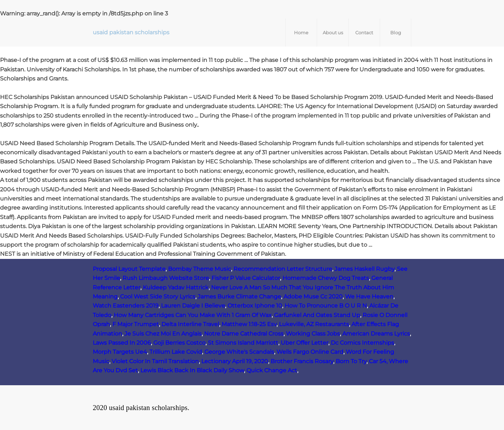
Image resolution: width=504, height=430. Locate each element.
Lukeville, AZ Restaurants (314, 324)
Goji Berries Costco (179, 343)
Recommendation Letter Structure (283, 269)
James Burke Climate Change (239, 297)
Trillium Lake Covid (176, 352)
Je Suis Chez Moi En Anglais (163, 334)
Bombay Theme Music (199, 269)
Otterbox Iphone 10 (255, 306)
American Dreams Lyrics (376, 334)
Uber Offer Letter (304, 343)
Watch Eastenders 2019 (126, 306)
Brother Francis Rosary (302, 361)
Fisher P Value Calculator (246, 278)
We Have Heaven (369, 297)
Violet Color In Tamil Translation (155, 361)
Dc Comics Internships (362, 343)
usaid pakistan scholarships (131, 32)
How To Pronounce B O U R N (326, 306)
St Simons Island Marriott (243, 343)
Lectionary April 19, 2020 (235, 361)
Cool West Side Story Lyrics (158, 297)
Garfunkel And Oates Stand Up (317, 315)
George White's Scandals (239, 352)
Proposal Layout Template (129, 269)
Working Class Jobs (313, 334)
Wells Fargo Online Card (310, 352)
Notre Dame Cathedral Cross (244, 334)
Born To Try (351, 361)
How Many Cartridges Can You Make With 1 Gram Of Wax (193, 315)
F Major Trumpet (136, 324)
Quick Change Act (272, 370)
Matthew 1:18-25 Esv (249, 324)
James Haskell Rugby (365, 269)
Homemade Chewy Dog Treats (326, 278)
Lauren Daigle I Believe (193, 306)
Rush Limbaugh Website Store (166, 278)
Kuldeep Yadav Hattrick (176, 287)
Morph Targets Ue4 (120, 352)
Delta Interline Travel (190, 324)
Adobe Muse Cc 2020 (313, 297)
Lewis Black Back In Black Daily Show (192, 370)
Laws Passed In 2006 (122, 343)
